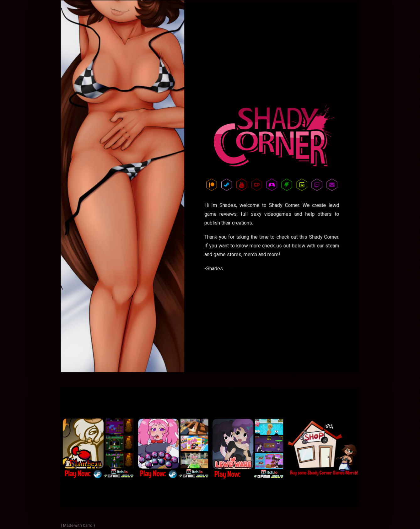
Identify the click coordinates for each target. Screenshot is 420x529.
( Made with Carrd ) (78, 525)
